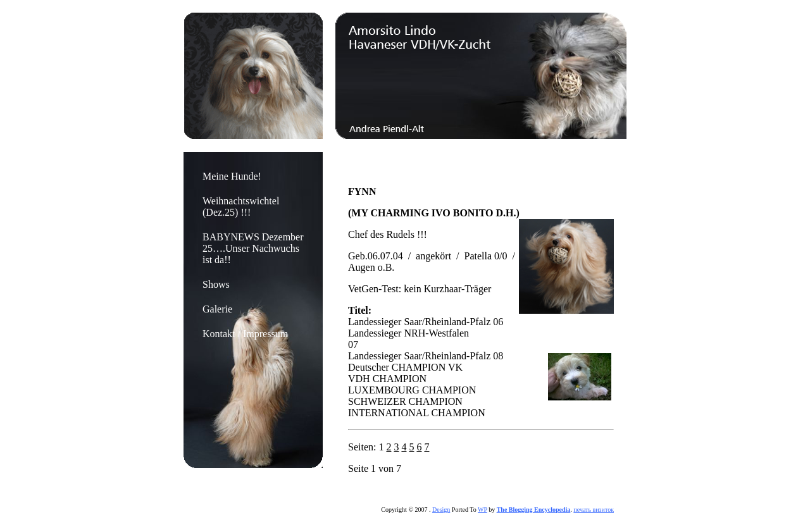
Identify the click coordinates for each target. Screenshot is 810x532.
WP (483, 510)
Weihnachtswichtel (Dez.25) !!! (241, 207)
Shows (216, 284)
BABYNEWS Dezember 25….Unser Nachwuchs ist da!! (253, 248)
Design (441, 510)
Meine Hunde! (232, 176)
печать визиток (594, 510)
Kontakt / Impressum (245, 334)
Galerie (217, 309)
